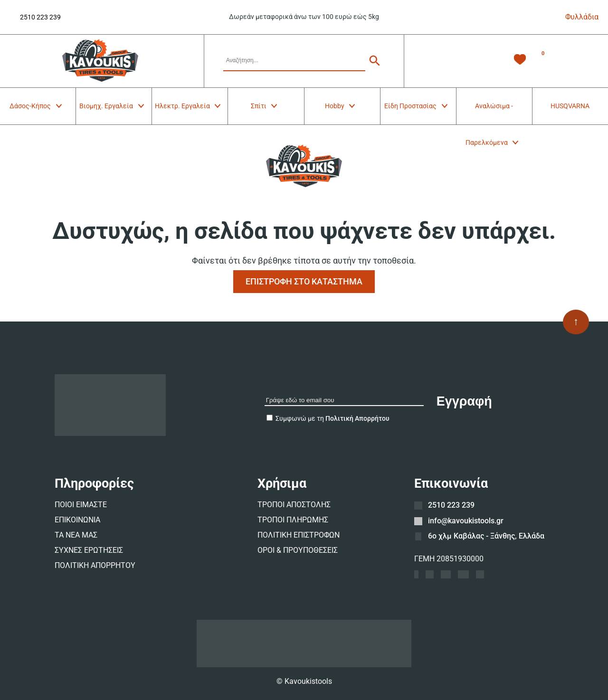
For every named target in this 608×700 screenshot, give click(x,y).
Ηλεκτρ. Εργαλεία (189, 105)
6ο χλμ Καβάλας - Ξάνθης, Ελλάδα (486, 536)
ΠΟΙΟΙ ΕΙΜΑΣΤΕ (81, 505)
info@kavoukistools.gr (466, 521)
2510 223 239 (40, 17)
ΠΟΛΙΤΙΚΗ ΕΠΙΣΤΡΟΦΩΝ (299, 535)
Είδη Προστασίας (417, 105)
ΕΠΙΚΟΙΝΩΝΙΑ (77, 520)
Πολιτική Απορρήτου (357, 418)
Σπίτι (265, 105)
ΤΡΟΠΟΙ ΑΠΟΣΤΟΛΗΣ (294, 505)
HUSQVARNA (570, 106)
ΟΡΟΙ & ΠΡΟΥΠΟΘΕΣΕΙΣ (298, 550)
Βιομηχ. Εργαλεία (112, 105)
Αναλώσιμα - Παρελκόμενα (493, 113)
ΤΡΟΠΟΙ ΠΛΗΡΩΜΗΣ (293, 520)
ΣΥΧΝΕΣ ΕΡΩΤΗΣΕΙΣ (89, 550)
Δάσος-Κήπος (36, 105)
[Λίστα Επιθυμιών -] (520, 61)
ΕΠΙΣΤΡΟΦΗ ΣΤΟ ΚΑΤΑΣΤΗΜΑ (304, 281)
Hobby (341, 105)
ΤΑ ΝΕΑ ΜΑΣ (76, 535)
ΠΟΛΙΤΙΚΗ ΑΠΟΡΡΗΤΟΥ (95, 565)
